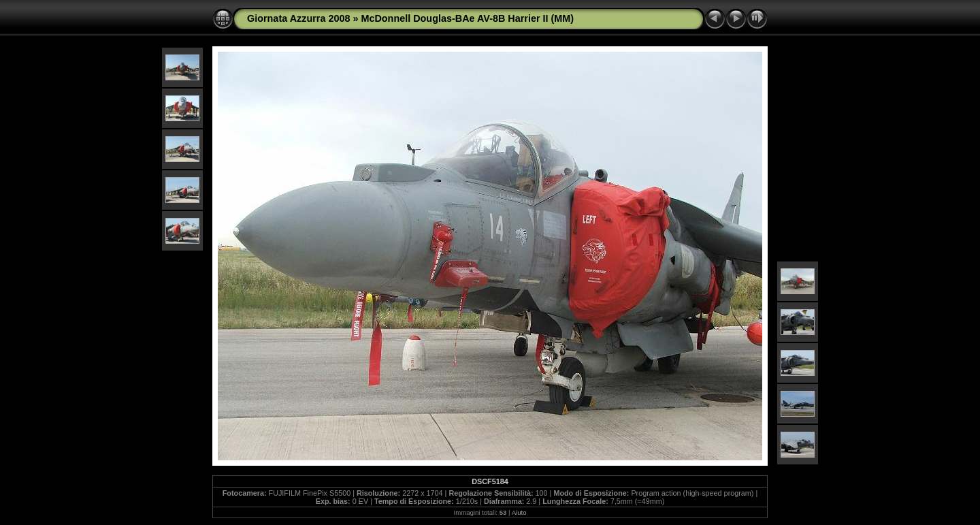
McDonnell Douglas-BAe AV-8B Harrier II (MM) (467, 18)
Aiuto (519, 512)
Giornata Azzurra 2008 (298, 18)
